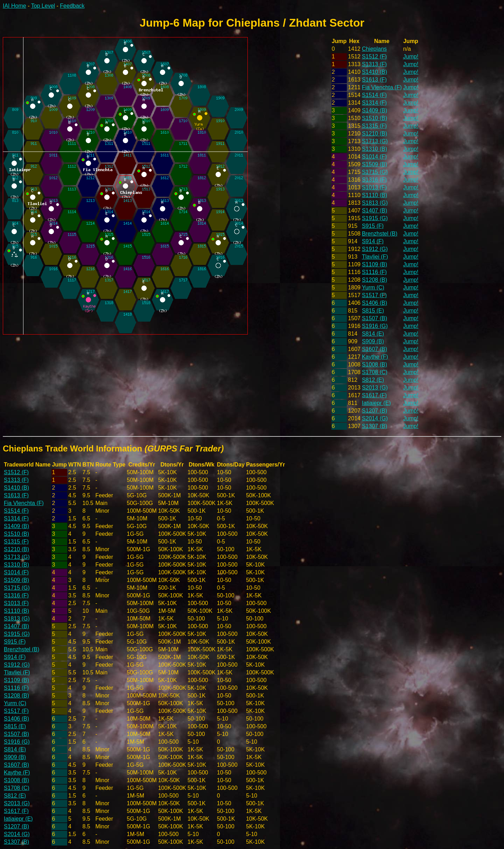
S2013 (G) (375, 388)
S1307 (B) (374, 426)
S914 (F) (373, 241)
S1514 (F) (374, 95)
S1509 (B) (374, 164)
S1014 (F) (374, 157)
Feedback (72, 6)
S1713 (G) (375, 141)
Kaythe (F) (375, 357)
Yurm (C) (373, 287)
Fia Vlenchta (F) (382, 87)
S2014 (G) (375, 418)
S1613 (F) (374, 80)
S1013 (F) (374, 187)
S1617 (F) (374, 395)
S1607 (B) (374, 349)
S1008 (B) (374, 364)
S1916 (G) (375, 326)
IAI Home (15, 6)
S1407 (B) (374, 211)
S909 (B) (373, 341)
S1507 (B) (374, 318)
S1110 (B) (374, 195)
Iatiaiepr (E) (376, 403)
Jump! (411, 57)
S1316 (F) (374, 180)
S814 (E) (373, 334)
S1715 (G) (375, 172)
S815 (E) (373, 311)
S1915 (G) (375, 218)
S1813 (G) (375, 203)
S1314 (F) (374, 103)
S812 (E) (373, 380)
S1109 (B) (374, 264)
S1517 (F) (374, 295)
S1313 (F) (374, 64)
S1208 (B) (374, 280)
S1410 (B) (374, 72)
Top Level (43, 6)
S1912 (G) (375, 249)
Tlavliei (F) (375, 257)
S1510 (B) (374, 118)
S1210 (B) (374, 134)
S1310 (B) (374, 149)
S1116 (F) (374, 272)
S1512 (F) (374, 57)
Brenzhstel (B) (380, 234)
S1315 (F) (374, 126)
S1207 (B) (374, 411)
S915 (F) (373, 226)
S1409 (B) (374, 110)
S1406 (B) (374, 303)
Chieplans (374, 49)
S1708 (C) (375, 372)
